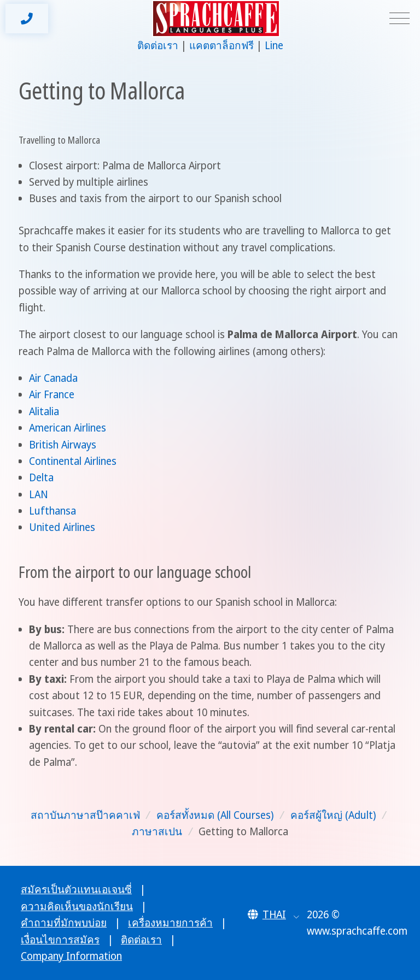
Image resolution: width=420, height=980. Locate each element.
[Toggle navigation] (399, 19)
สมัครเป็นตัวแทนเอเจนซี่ (76, 889)
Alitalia (44, 411)
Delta (41, 477)
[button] (274, 914)
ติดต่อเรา (158, 45)
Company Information (71, 956)
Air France (52, 394)
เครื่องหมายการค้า (170, 923)
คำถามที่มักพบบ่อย (64, 923)
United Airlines (62, 527)
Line (274, 45)
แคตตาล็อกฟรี (221, 45)
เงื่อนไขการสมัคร (60, 940)
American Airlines (68, 428)
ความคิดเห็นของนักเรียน (77, 906)
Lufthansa (52, 511)
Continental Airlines (73, 461)
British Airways (63, 445)
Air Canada (53, 378)
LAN (39, 494)
